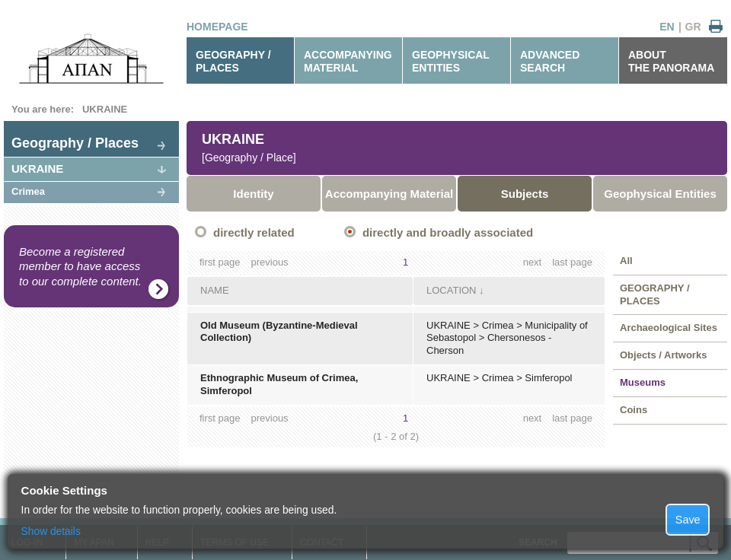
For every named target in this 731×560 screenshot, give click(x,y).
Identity (253, 194)
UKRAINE (105, 109)
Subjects (525, 194)
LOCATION (452, 290)
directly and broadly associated (448, 232)
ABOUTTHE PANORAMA (671, 61)
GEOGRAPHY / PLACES (233, 61)
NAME (215, 290)
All (626, 261)
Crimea (28, 191)
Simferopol (548, 378)
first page (220, 262)
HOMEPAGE (217, 27)
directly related (254, 232)
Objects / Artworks (663, 355)
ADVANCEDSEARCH (550, 61)
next (533, 262)
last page (572, 262)
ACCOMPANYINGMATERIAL (348, 61)
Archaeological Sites (669, 328)
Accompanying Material (389, 194)
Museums (643, 382)
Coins (634, 410)
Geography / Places (75, 143)
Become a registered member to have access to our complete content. (80, 266)
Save (688, 520)
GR (693, 27)
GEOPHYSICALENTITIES (451, 61)
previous (269, 262)
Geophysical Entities (660, 194)
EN (667, 27)
